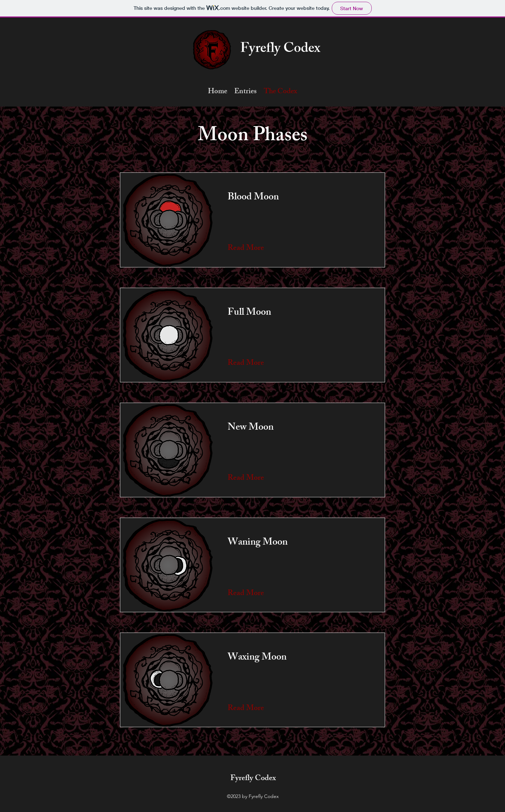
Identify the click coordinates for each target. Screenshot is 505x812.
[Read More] (247, 249)
